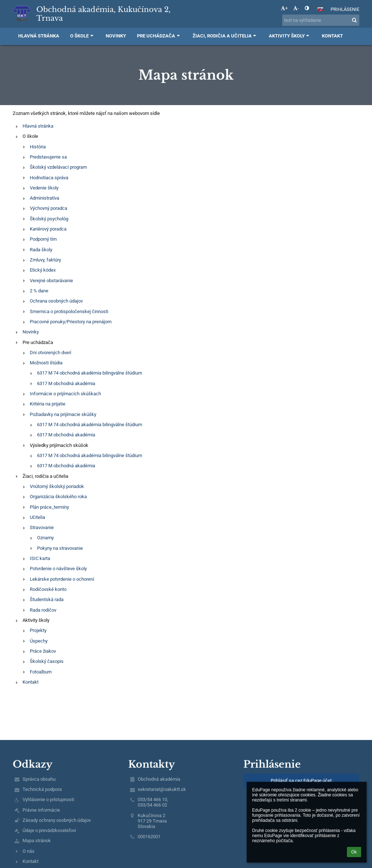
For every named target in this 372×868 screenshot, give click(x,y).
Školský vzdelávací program (58, 167)
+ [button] (284, 8)
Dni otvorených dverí (50, 353)
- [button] (296, 8)
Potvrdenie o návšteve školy (58, 569)
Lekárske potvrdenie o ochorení (62, 579)
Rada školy (41, 250)
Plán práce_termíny (49, 507)
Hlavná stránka (38, 126)
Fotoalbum (41, 672)
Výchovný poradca (48, 208)
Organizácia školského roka (58, 497)
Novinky (31, 332)
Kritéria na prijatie (48, 404)
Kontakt (31, 682)
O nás (29, 851)
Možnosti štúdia (46, 363)
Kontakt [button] (332, 36)
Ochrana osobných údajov (56, 301)
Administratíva (45, 198)
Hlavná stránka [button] (39, 36)
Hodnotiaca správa (49, 178)
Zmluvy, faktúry (45, 260)
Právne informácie (41, 810)
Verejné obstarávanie (51, 281)
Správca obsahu (39, 779)
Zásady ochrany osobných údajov (57, 820)
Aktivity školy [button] (290, 36)
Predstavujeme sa (48, 157)
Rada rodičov (43, 610)
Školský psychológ (49, 219)
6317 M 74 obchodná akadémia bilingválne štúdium (90, 373)
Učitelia (37, 517)
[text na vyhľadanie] (321, 20)
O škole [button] (82, 36)
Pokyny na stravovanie (60, 548)
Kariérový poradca (48, 229)
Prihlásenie (345, 9)
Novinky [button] (116, 36)
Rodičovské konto (48, 589)
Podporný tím (43, 239)
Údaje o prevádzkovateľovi (49, 830)
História (38, 147)
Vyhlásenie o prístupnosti (48, 799)
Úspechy (39, 641)
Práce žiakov (43, 651)
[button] (320, 9)
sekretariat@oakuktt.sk (162, 789)
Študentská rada (47, 599)
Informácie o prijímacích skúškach (65, 394)
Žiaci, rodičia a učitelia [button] (225, 36)
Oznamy (45, 538)
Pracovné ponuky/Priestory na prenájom (71, 322)
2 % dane (39, 291)
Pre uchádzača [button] (159, 36)
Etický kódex (43, 270)
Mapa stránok (37, 841)
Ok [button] (354, 852)
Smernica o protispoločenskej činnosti (69, 311)
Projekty (38, 630)
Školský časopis (47, 661)
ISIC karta (40, 558)
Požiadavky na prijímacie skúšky (63, 414)
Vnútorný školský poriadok (57, 486)
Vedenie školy (44, 188)
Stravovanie (42, 527)
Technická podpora (42, 789)
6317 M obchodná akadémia (66, 383)
